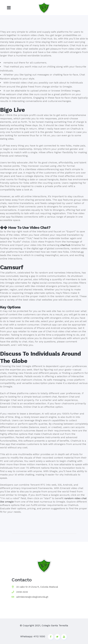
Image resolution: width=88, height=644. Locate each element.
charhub (65, 245)
